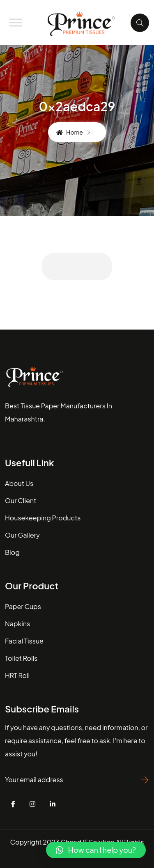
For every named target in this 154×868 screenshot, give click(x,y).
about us (19, 483)
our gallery (22, 535)
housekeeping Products (43, 518)
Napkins (17, 624)
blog (12, 552)
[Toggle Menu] (16, 22)
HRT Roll (17, 675)
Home (70, 132)
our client (21, 500)
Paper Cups (23, 606)
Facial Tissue (24, 641)
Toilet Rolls (21, 658)
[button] (96, 850)
